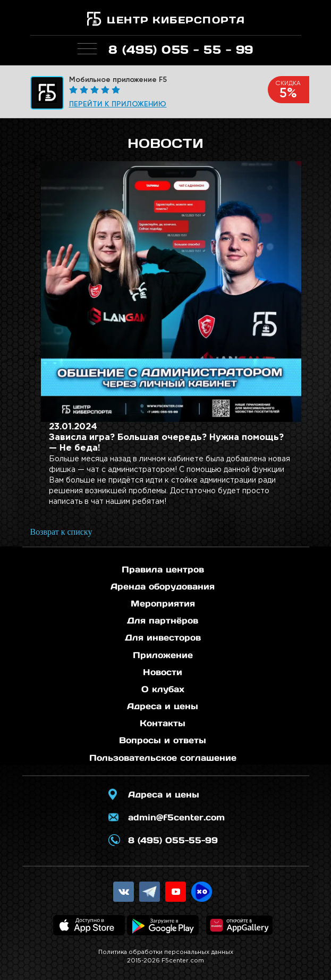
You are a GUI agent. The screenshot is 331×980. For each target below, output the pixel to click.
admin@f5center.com (176, 817)
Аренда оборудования (163, 586)
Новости (163, 672)
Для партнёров (163, 620)
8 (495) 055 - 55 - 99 (181, 49)
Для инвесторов (163, 637)
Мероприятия (163, 603)
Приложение (163, 655)
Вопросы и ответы (163, 740)
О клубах (163, 689)
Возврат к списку (61, 532)
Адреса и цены (163, 706)
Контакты (163, 723)
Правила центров (163, 569)
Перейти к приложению (118, 104)
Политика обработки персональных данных (166, 952)
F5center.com (183, 961)
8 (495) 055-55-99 (173, 840)
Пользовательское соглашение (163, 758)
